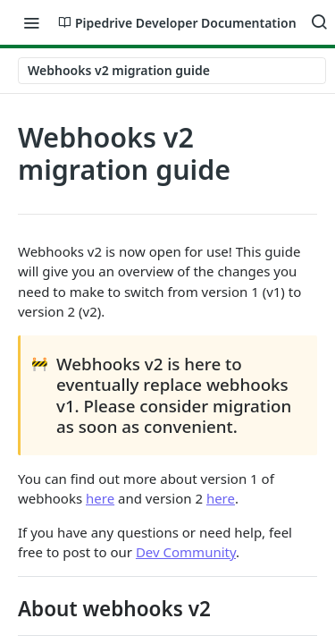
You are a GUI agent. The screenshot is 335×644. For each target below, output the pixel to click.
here (100, 498)
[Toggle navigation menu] (31, 22)
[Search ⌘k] (319, 22)
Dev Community (186, 552)
